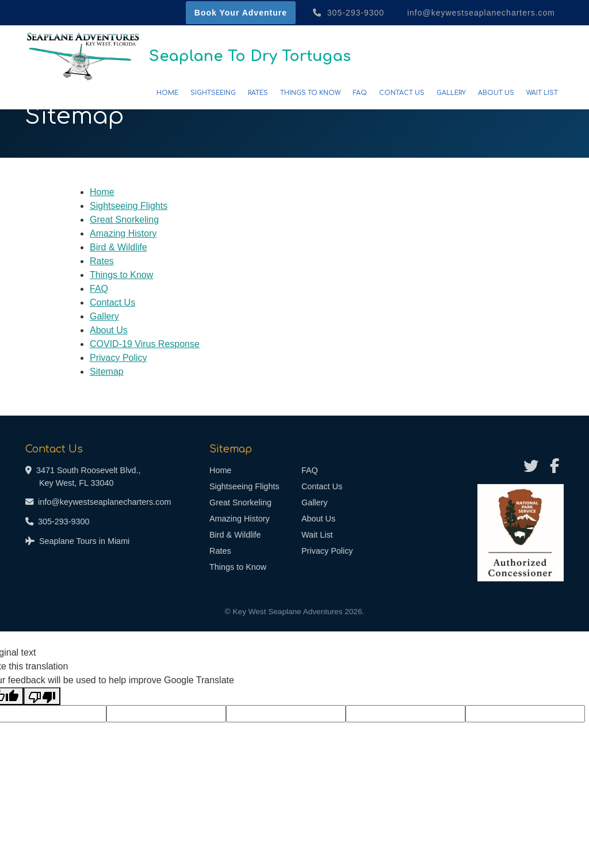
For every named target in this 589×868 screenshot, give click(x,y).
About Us (496, 93)
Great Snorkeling (124, 220)
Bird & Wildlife (118, 247)
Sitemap (107, 372)
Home (167, 93)
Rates (258, 93)
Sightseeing (213, 93)
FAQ (360, 93)
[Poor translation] (42, 696)
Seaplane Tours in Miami (84, 541)
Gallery (451, 93)
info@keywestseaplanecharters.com (480, 13)
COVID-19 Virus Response (145, 344)
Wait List (542, 93)
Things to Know (310, 93)
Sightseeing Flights (129, 206)
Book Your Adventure (241, 13)
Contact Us (402, 93)
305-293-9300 (349, 13)
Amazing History (123, 233)
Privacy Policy (118, 358)
